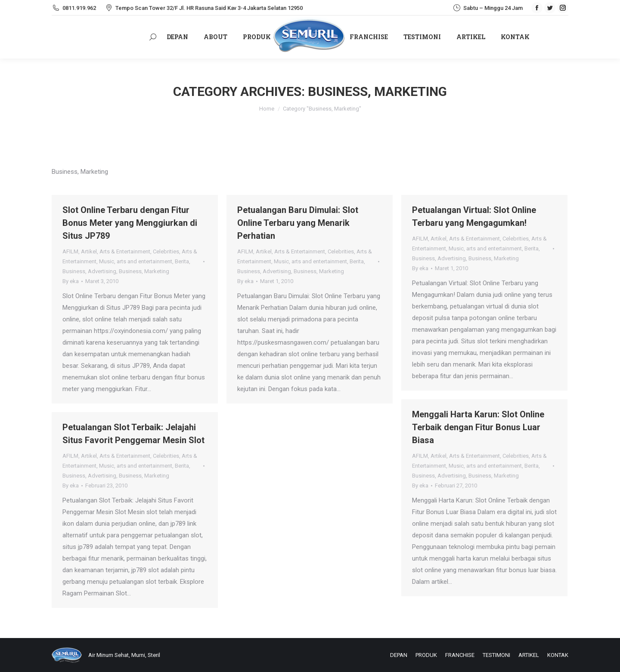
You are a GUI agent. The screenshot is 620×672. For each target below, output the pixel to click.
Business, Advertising (89, 271)
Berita (182, 261)
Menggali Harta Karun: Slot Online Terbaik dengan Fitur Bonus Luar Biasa (478, 427)
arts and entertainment (144, 261)
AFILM (70, 251)
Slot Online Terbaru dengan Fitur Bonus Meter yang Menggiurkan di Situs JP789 (130, 223)
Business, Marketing (144, 271)
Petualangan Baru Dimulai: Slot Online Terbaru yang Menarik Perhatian (298, 223)
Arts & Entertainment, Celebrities (139, 251)
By (71, 281)
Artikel (89, 251)
